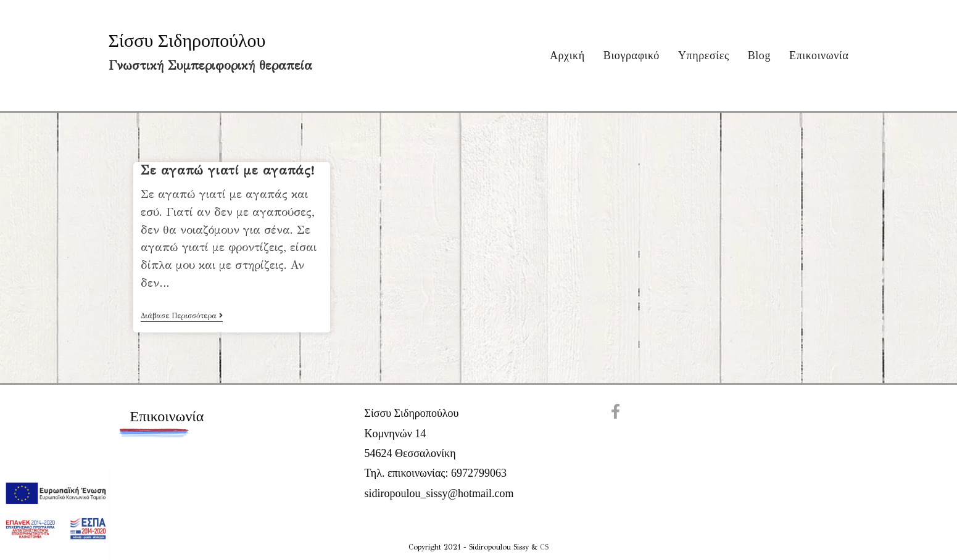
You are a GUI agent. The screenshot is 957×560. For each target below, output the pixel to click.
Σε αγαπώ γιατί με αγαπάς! (228, 171)
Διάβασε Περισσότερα (182, 317)
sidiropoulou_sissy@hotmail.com (439, 493)
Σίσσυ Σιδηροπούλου (187, 40)
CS (544, 547)
